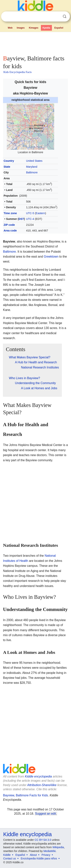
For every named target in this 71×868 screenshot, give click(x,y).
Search (65, 16)
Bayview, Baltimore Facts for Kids (25, 795)
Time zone (10, 213)
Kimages (34, 28)
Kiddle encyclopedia (38, 776)
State (7, 167)
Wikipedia (58, 847)
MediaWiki (50, 851)
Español (59, 28)
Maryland (32, 167)
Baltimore (32, 172)
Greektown (51, 257)
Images (21, 28)
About (33, 855)
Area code (10, 231)
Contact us (10, 858)
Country (9, 161)
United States (34, 161)
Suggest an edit (45, 814)
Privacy (46, 855)
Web (10, 28)
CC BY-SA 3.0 (43, 840)
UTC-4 (30, 219)
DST (21, 219)
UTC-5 (30, 213)
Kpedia (46, 28)
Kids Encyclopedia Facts (18, 72)
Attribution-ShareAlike (42, 785)
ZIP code (9, 225)
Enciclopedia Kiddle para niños (39, 858)
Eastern (41, 213)
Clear (57, 17)
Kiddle (7, 855)
